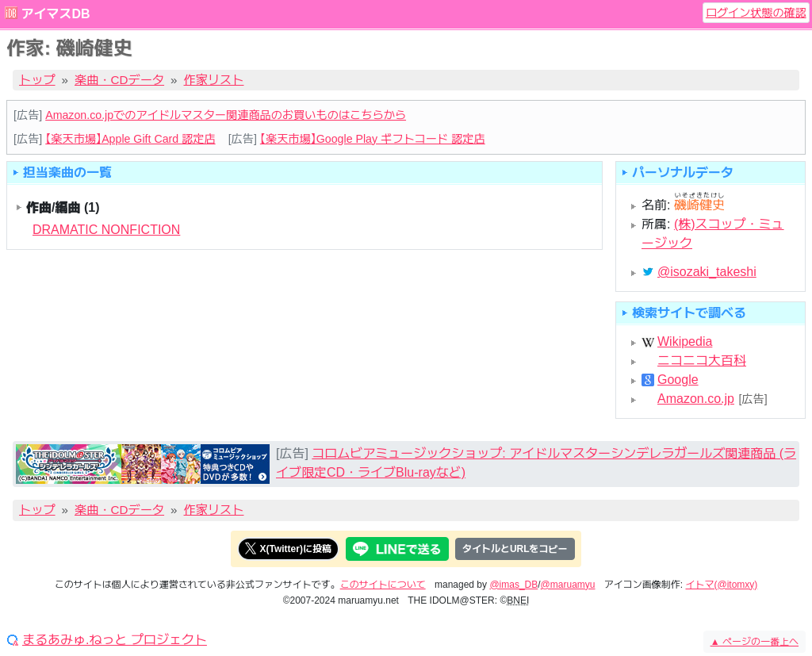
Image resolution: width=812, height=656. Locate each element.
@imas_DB (513, 585)
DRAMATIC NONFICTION (106, 230)
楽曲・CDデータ (119, 80)
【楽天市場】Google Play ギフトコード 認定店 (373, 139)
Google (678, 380)
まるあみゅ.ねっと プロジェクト (115, 640)
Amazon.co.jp (696, 399)
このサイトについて (383, 585)
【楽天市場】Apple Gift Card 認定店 (130, 139)
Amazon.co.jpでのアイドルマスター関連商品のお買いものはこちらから (226, 115)
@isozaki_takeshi (707, 272)
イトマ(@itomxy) (722, 585)
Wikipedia (685, 342)
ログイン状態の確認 (756, 13)
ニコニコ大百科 (702, 361)
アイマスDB (55, 14)
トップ (37, 80)
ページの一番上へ (755, 642)
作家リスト (214, 80)
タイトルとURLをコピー (515, 549)
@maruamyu (568, 585)
